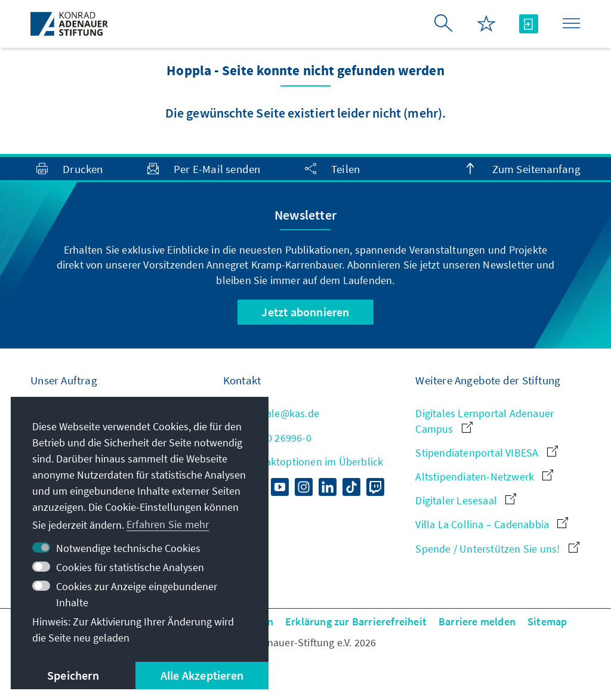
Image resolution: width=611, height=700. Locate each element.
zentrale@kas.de (271, 413)
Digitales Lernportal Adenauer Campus (485, 421)
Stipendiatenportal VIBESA (486, 453)
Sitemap (547, 622)
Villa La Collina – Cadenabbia (492, 524)
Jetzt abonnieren (305, 312)
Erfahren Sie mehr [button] (168, 524)
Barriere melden (477, 622)
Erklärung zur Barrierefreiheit (356, 622)
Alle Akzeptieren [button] (202, 675)
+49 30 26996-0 (267, 438)
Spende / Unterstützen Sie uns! (497, 549)
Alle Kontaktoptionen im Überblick (303, 462)
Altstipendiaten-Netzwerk (484, 477)
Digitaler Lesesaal (466, 500)
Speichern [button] (73, 675)
